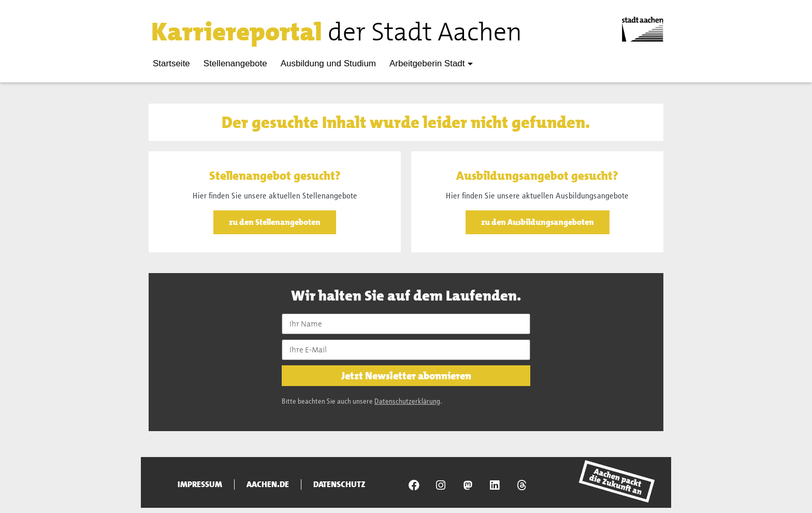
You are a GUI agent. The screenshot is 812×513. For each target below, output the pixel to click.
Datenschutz (339, 484)
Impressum (200, 484)
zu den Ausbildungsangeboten (538, 222)
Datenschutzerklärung (407, 402)
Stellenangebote (235, 63)
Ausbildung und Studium (328, 63)
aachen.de (268, 484)
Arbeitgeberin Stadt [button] (427, 63)
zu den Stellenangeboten (275, 222)
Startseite (171, 63)
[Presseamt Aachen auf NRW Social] (468, 485)
